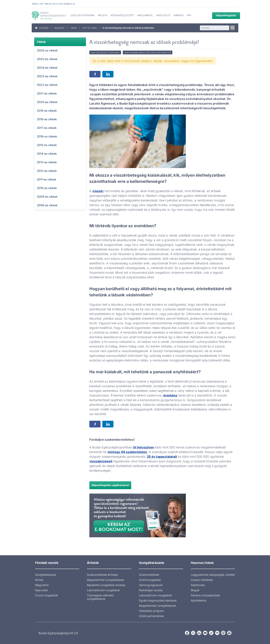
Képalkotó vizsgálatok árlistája (106, 585)
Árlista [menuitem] (103, 16)
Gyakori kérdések (202, 580)
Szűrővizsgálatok (150, 580)
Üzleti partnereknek (151, 616)
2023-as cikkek (47, 76)
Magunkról (59, 28)
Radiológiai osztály (151, 590)
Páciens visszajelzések (205, 595)
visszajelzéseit (101, 461)
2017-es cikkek (90, 28)
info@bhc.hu (69, 4)
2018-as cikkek (47, 119)
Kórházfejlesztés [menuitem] (122, 16)
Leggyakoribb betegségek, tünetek (213, 575)
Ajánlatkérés (199, 600)
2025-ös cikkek (47, 59)
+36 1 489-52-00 (47, 4)
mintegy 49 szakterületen (127, 452)
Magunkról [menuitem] (145, 16)
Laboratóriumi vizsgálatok (103, 590)
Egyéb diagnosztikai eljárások (158, 600)
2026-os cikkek (47, 50)
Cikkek (73, 28)
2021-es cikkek (47, 93)
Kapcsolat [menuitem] (163, 16)
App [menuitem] (189, 16)
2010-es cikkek (47, 188)
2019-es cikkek (47, 111)
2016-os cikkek (47, 136)
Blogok (195, 590)
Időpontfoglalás (224, 15)
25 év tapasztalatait (162, 457)
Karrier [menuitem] (179, 16)
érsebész (170, 395)
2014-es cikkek (47, 154)
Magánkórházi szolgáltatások (105, 580)
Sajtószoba (198, 585)
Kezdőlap (42, 28)
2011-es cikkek (46, 179)
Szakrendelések (149, 575)
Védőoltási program (151, 611)
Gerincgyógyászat (151, 585)
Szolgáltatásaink (46, 575)
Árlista (39, 580)
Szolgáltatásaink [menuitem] (83, 16)
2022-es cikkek (47, 85)
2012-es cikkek (47, 171)
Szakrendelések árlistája (102, 575)
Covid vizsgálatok (46, 595)
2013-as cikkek (47, 162)
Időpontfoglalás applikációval (110, 485)
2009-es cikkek (47, 197)
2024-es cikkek (47, 68)
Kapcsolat (41, 590)
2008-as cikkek (47, 205)
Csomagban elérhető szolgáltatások (100, 597)
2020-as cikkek (47, 102)
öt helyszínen (144, 447)
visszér (98, 191)
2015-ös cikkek (47, 145)
